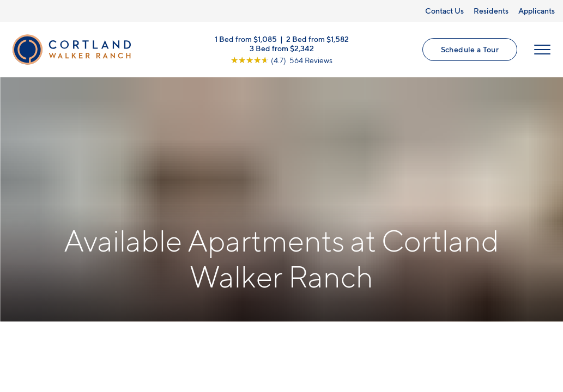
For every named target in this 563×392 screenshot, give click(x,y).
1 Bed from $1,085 (246, 38)
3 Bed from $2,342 (282, 48)
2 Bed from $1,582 (317, 38)
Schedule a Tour (470, 49)
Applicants (537, 11)
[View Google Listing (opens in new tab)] (282, 60)
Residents (491, 11)
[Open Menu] (542, 50)
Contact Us (444, 11)
